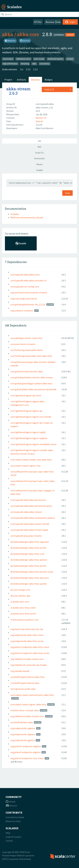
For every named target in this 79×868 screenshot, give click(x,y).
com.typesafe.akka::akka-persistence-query (31, 506)
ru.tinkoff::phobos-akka (22, 722)
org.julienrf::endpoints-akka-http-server (30, 653)
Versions (35, 80)
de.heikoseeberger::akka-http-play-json (30, 578)
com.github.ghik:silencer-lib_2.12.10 (28, 304)
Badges (49, 80)
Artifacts (22, 80)
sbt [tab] (40, 141)
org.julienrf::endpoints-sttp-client (27, 758)
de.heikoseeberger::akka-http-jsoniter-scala (32, 572)
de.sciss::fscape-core (20, 590)
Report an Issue (13, 821)
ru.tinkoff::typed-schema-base (25, 683)
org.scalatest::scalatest (22, 311)
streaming (25, 64)
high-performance (10, 64)
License (9, 841)
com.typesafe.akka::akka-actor (25, 275)
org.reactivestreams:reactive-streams (29, 292)
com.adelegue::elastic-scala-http (26, 338)
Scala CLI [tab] (40, 153)
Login (70, 22)
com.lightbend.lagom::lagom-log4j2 (28, 432)
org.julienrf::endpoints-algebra (25, 752)
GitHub (25, 41)
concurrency (44, 64)
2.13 (28, 69)
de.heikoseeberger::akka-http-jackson (29, 560)
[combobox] (57, 89)
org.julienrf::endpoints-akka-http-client (30, 647)
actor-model (39, 59)
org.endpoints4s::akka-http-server (27, 641)
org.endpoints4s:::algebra (23, 728)
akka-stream (18, 89)
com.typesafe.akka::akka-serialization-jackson (33, 518)
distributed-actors (23, 59)
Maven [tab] (39, 164)
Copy (67, 193)
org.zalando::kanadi (20, 671)
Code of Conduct (13, 837)
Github (10, 802)
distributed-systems (55, 59)
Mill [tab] (39, 147)
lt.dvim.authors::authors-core (25, 620)
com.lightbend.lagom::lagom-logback (29, 438)
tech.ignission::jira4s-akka (23, 689)
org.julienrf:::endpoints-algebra (26, 746)
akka (8, 34)
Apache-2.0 (41, 118)
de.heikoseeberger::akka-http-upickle (29, 584)
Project (8, 80)
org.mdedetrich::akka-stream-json (27, 659)
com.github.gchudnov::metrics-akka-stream (32, 377)
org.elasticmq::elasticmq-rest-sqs (27, 629)
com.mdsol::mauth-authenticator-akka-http (32, 695)
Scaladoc (15, 214)
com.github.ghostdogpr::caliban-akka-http (31, 383)
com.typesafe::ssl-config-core (25, 287)
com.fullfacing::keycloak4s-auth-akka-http (31, 356)
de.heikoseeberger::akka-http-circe (27, 554)
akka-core (28, 34)
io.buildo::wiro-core (20, 602)
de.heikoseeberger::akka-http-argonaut (30, 542)
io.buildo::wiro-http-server (23, 614)
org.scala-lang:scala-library (24, 299)
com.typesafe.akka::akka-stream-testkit (30, 524)
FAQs (8, 833)
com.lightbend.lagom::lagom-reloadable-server (34, 444)
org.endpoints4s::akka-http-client (27, 635)
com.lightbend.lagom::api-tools (26, 395)
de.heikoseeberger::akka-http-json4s (28, 566)
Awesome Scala (53, 22)
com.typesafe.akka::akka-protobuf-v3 (28, 280)
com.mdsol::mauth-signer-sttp (26, 466)
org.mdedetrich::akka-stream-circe (27, 716)
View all (39, 121)
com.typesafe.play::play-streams (26, 536)
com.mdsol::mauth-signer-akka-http (28, 704)
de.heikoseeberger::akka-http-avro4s (28, 548)
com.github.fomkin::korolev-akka (27, 371)
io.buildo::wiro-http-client (23, 608)
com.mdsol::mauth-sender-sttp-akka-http (31, 460)
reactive (70, 59)
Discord (11, 806)
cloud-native (8, 59)
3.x (22, 69)
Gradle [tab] (40, 170)
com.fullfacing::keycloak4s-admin (27, 350)
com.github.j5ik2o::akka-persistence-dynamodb (33, 389)
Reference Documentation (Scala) (27, 217)
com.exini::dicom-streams (23, 344)
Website (10, 41)
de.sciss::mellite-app (20, 596)
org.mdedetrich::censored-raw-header (29, 665)
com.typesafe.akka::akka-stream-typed (29, 530)
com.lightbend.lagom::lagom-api (26, 411)
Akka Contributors (45, 128)
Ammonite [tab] (39, 158)
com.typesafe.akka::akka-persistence (28, 500)
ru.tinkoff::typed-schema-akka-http (28, 677)
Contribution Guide (15, 817)
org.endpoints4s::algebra (23, 740)
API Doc (38, 22)
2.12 (35, 69)
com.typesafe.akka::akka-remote (26, 512)
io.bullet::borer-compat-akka (25, 710)
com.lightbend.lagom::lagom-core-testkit (31, 417)
